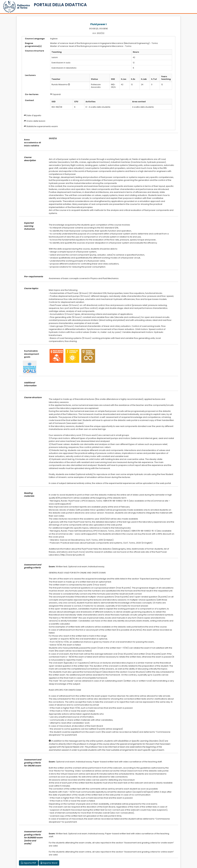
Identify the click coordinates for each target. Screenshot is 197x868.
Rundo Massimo (60, 84)
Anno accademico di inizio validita (32, 143)
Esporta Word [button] (49, 863)
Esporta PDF (29, 863)
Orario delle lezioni (36, 121)
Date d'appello (34, 115)
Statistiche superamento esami (42, 126)
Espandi (55, 94)
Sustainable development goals (32, 354)
